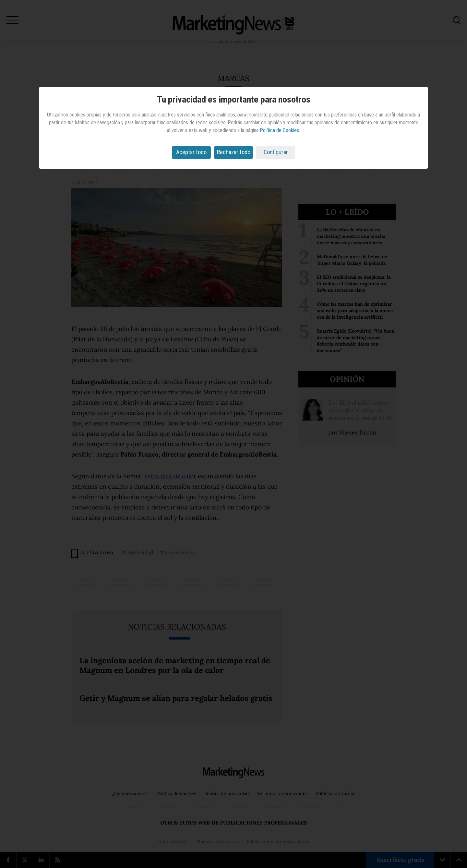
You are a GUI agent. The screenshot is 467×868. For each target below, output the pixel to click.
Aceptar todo (191, 152)
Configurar (276, 152)
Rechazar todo (234, 152)
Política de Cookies (279, 130)
